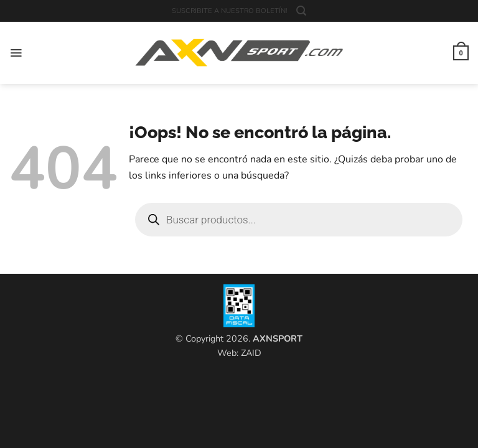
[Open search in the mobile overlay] (299, 220)
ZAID (251, 353)
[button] (301, 11)
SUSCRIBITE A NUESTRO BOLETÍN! (230, 11)
